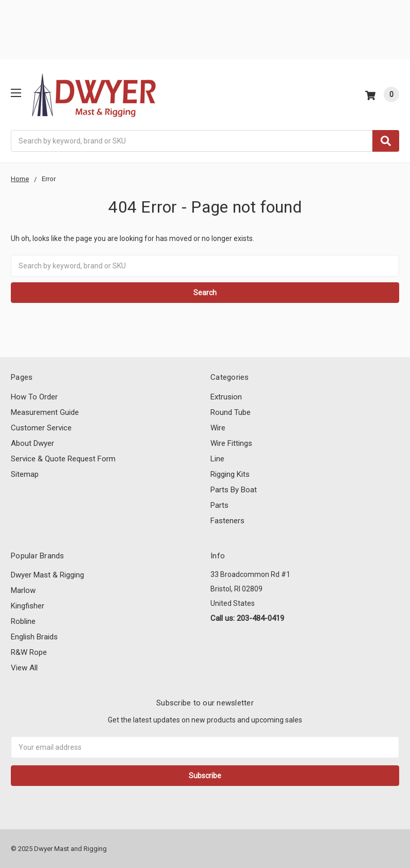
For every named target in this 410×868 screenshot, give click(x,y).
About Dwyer (32, 443)
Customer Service (41, 428)
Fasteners (227, 521)
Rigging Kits (230, 474)
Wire (218, 428)
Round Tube (231, 412)
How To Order (34, 397)
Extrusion (226, 397)
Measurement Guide (45, 412)
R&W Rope (29, 652)
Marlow (23, 590)
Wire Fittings (231, 443)
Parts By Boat (234, 490)
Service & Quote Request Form (63, 459)
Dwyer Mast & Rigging (47, 575)
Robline (23, 621)
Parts (219, 505)
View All (24, 668)
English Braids (34, 637)
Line (217, 459)
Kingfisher (28, 606)
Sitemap (25, 474)
